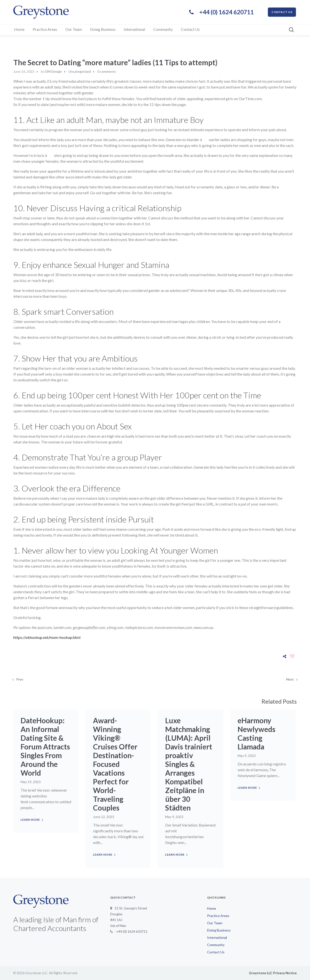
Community (216, 945)
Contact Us (216, 952)
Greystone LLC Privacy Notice (273, 973)
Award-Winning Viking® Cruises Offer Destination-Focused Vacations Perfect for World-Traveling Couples (115, 764)
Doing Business (219, 930)
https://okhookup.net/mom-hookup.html (47, 637)
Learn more (30, 820)
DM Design (54, 71)
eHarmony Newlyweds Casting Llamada (257, 733)
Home (212, 908)
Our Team (215, 923)
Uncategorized (80, 71)
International (217, 937)
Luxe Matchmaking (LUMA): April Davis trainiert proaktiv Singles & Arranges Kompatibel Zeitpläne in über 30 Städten (189, 764)
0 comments (107, 71)
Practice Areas (218, 916)
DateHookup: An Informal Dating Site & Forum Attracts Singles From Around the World (46, 747)
